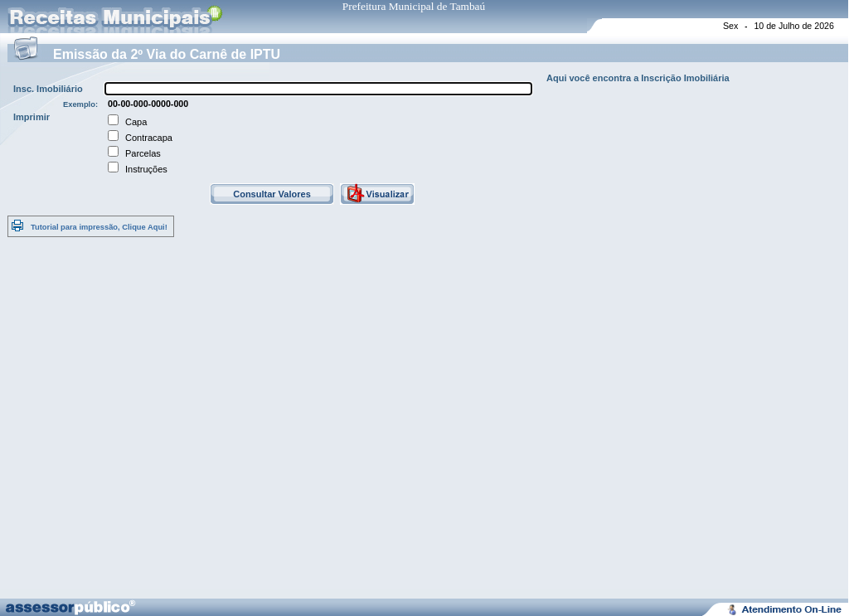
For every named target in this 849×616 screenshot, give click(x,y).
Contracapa (149, 138)
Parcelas (143, 153)
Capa (136, 122)
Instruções (146, 169)
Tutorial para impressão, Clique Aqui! (99, 227)
